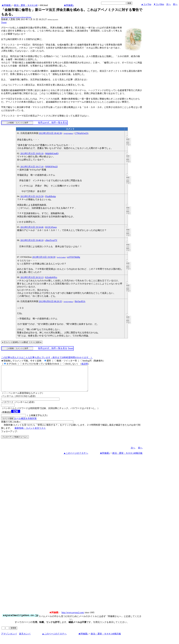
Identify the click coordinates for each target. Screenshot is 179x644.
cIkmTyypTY (51, 240)
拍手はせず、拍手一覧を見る (53, 123)
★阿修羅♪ (7, 5)
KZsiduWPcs (51, 277)
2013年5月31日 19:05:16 (32, 153)
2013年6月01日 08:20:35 (50, 301)
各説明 (85, 364)
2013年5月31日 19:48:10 (32, 240)
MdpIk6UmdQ (52, 153)
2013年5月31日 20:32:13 (32, 277)
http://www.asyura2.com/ (73, 618)
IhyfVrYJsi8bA (61, 257)
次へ (169, 4)
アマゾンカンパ (9, 639)
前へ (175, 4)
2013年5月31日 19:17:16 (32, 167)
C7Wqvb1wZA (82, 133)
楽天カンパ (25, 639)
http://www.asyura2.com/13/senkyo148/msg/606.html (16, 17)
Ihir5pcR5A (80, 301)
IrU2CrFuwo (51, 227)
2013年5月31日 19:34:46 (32, 227)
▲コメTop (146, 4)
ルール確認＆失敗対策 (25, 423)
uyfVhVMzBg (74, 257)
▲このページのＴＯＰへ (76, 458)
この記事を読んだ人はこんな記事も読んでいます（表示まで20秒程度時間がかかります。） (47, 357)
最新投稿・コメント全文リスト (30, 433)
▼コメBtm (159, 4)
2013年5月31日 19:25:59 (32, 196)
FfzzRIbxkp (50, 196)
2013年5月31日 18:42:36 (50, 133)
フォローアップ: (9, 436)
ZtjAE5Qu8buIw (68, 133)
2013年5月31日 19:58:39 (44, 257)
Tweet (4, 22)
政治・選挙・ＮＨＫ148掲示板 (127, 458)
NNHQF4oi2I (51, 167)
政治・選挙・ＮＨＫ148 (26, 5)
